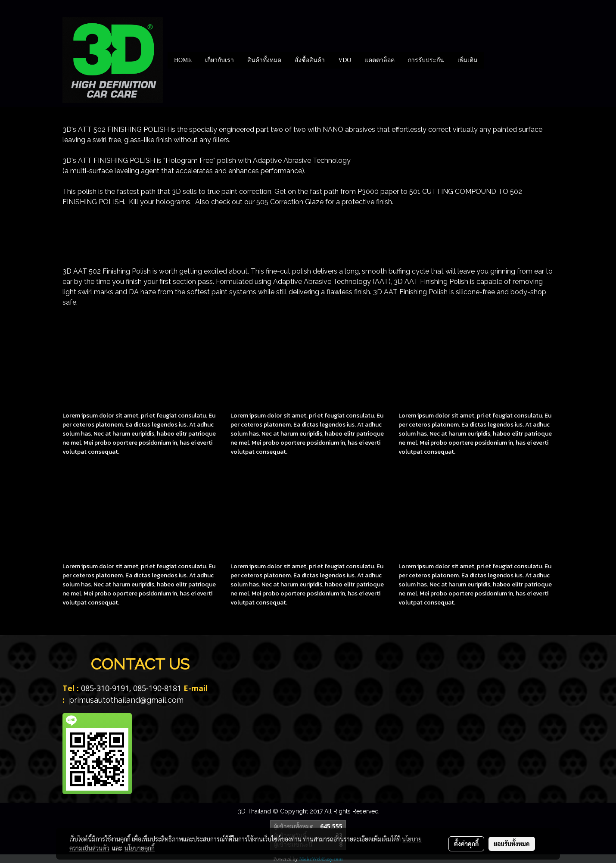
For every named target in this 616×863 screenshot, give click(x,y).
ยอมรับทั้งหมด (512, 844)
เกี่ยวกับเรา (219, 60)
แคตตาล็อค (380, 60)
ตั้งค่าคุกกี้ (466, 844)
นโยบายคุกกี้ (140, 848)
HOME (183, 60)
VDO (345, 60)
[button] (492, 60)
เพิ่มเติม (467, 60)
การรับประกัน (426, 60)
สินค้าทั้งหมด (264, 60)
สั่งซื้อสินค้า (310, 60)
